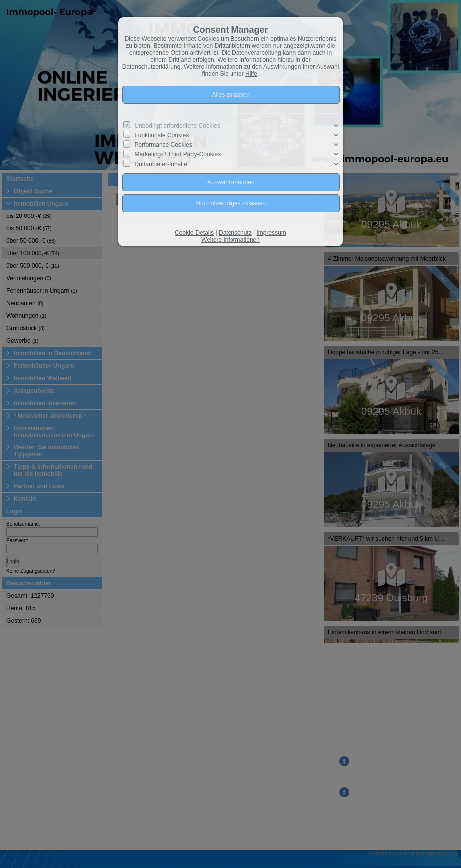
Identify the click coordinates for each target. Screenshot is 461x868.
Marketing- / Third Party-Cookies (178, 154)
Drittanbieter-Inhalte (161, 164)
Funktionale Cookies (162, 135)
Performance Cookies (163, 145)
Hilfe (251, 74)
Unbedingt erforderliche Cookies (177, 126)
